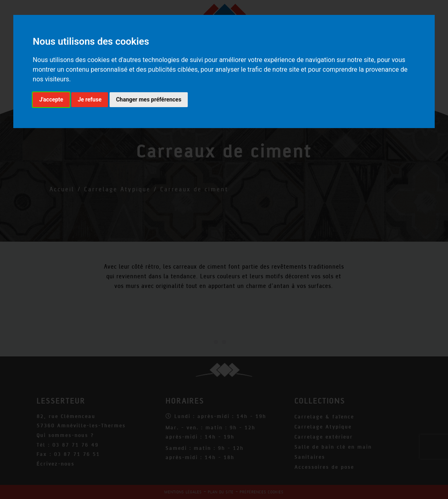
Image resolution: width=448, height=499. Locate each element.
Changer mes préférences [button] (149, 99)
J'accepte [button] (51, 99)
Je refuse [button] (90, 99)
